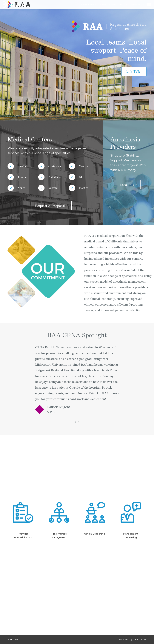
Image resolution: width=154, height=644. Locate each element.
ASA (16, 639)
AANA (10, 639)
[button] (75, 422)
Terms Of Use (140, 639)
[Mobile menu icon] (149, 5)
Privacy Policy (126, 639)
